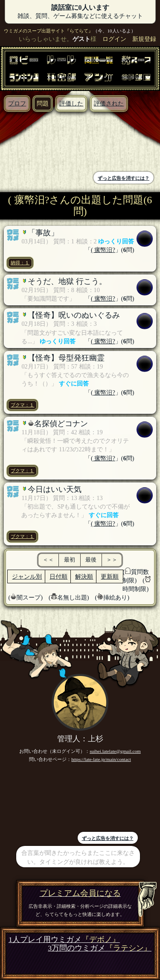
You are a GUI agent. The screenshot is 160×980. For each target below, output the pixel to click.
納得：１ (20, 263)
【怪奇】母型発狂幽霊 (66, 358)
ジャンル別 (27, 576)
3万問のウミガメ (100, 948)
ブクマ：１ (22, 405)
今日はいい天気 (55, 489)
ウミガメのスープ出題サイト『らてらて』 (48, 31)
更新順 (110, 576)
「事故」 (43, 233)
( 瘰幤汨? (103, 250)
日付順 (58, 576)
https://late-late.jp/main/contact (101, 759)
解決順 (84, 576)
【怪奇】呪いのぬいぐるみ (74, 315)
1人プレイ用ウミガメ (64, 940)
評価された (109, 103)
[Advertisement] (42, 143)
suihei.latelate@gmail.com (115, 751)
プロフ (17, 103)
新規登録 (144, 39)
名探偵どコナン (61, 424)
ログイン (114, 39)
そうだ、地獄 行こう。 (67, 281)
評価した (71, 103)
